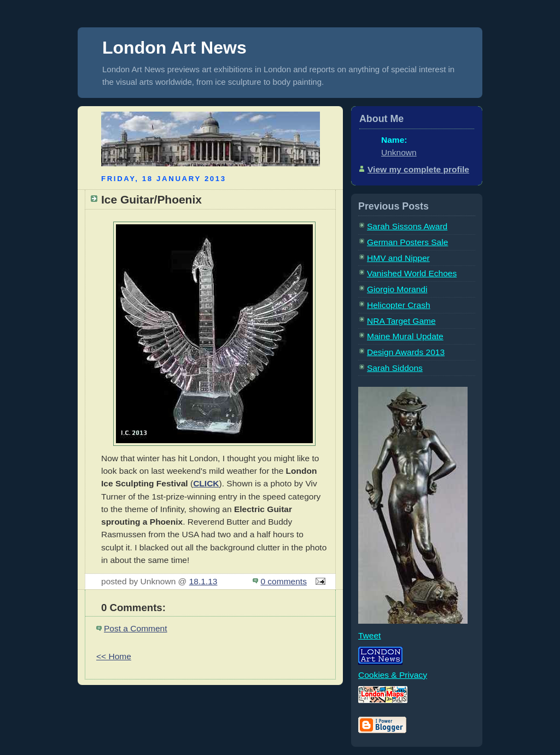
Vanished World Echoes (412, 273)
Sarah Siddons (395, 368)
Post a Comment (136, 628)
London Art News (174, 48)
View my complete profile (418, 169)
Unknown (399, 152)
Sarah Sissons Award (407, 226)
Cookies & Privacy (393, 675)
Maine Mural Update (405, 336)
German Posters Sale (407, 242)
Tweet (369, 635)
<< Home (114, 656)
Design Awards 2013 (406, 352)
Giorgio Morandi (397, 289)
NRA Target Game (401, 321)
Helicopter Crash (399, 305)
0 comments (284, 581)
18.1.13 (203, 581)
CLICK (206, 483)
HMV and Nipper (398, 258)
